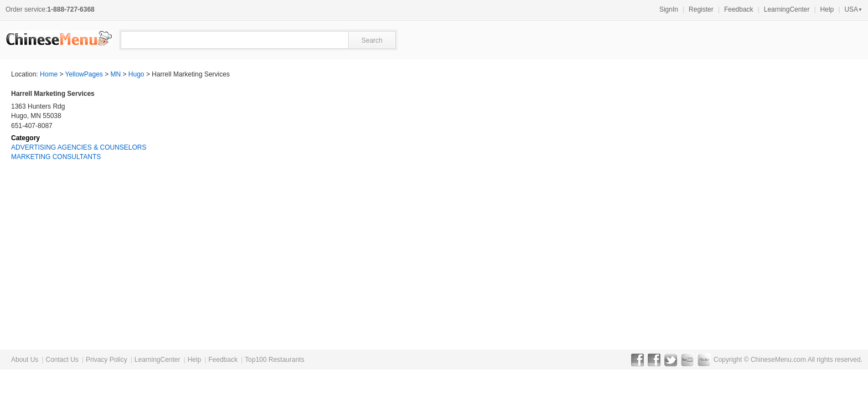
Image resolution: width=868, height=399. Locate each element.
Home (49, 74)
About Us (25, 360)
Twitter (671, 360)
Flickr (704, 360)
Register (701, 9)
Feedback (739, 9)
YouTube (687, 360)
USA (853, 9)
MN (116, 74)
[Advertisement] (774, 158)
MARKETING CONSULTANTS (56, 157)
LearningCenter (787, 9)
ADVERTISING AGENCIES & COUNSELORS (79, 147)
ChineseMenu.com (778, 360)
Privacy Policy (107, 360)
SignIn (669, 9)
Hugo (136, 74)
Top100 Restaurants (274, 360)
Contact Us (62, 360)
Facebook (637, 360)
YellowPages (84, 74)
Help (827, 9)
